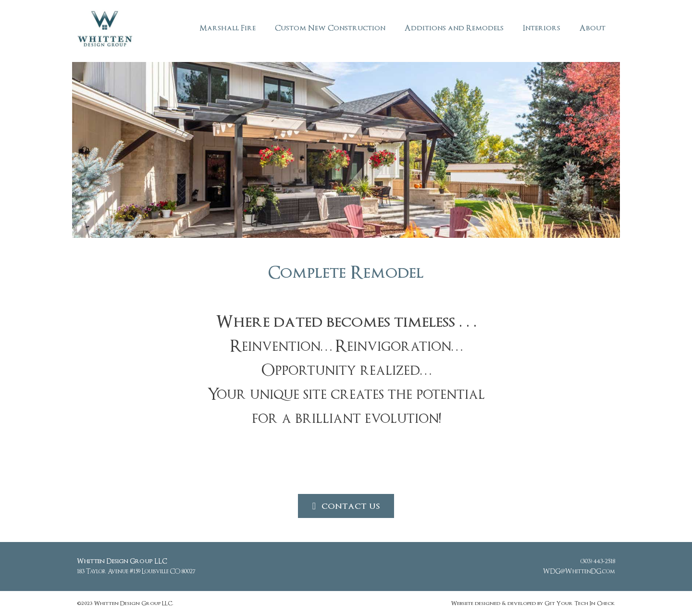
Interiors (542, 28)
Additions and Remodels (454, 28)
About (593, 28)
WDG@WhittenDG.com (579, 572)
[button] (346, 506)
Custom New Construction (330, 28)
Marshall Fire (228, 28)
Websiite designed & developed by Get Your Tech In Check (533, 603)
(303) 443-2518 (598, 561)
